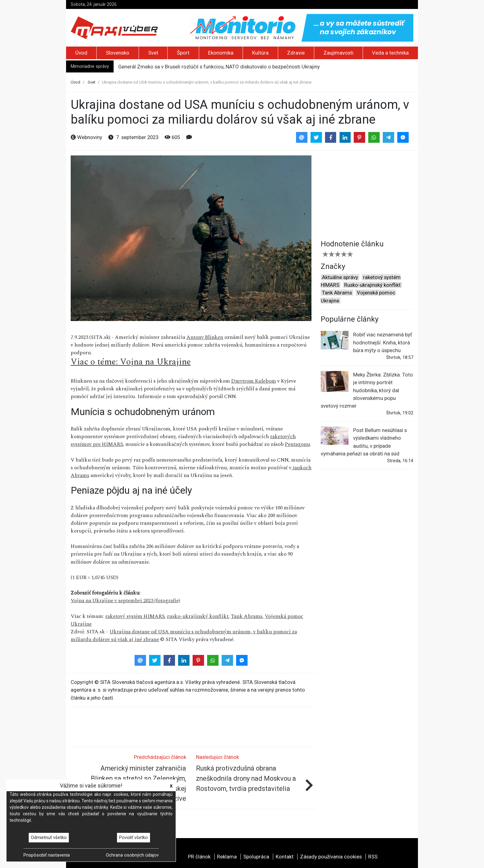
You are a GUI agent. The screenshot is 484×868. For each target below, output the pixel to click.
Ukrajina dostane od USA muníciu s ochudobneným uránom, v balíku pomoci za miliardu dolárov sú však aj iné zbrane (184, 636)
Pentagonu (297, 444)
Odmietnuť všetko (49, 837)
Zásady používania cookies (331, 857)
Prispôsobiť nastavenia (47, 855)
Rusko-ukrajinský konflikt (372, 285)
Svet (153, 53)
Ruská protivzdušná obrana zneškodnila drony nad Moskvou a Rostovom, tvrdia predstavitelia (246, 778)
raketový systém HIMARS (135, 616)
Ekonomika (221, 53)
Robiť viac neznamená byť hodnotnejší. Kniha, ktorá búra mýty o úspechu (366, 342)
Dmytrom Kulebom (254, 381)
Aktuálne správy (340, 277)
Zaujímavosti (338, 53)
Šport (183, 53)
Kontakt (285, 857)
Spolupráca (256, 857)
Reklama (227, 857)
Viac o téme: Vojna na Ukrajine (131, 362)
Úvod (81, 53)
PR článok (199, 857)
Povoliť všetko (134, 837)
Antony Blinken (205, 337)
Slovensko (118, 53)
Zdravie (296, 53)
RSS (373, 857)
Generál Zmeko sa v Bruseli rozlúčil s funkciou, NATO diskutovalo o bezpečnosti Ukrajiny (219, 67)
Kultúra (260, 53)
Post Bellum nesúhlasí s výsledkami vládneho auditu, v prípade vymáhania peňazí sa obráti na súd (364, 441)
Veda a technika (390, 53)
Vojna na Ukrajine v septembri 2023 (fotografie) (125, 601)
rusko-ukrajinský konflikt (198, 616)
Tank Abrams (247, 616)
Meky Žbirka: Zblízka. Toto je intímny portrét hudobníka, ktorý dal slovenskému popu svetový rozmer (367, 390)
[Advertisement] (367, 194)
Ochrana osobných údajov (132, 855)
